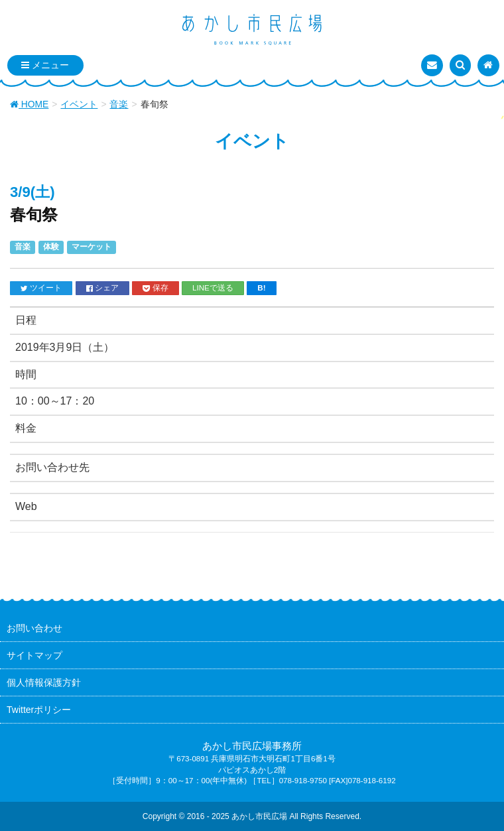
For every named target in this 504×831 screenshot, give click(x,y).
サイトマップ (34, 655)
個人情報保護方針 (44, 682)
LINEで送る (213, 288)
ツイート (41, 288)
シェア (102, 288)
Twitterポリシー (39, 710)
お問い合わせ (34, 628)
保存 (155, 288)
